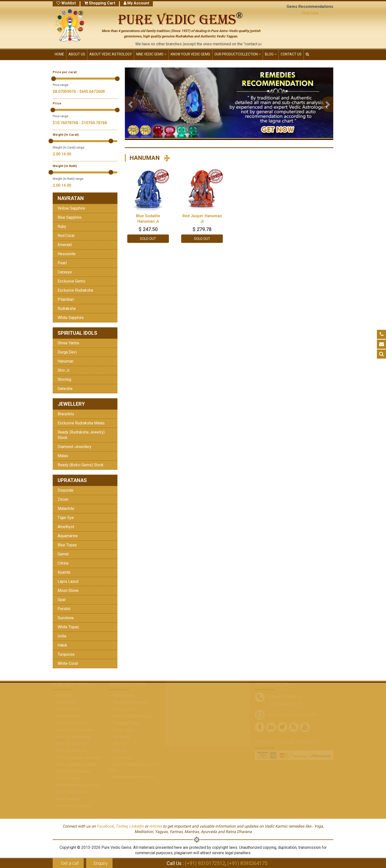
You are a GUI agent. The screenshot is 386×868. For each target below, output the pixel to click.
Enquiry (101, 863)
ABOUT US (77, 54)
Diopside (65, 490)
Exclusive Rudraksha (75, 290)
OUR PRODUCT (238, 54)
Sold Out (148, 239)
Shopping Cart (100, 3)
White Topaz (68, 627)
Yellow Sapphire (71, 208)
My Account (136, 3)
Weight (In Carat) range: (69, 148)
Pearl (62, 263)
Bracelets (66, 414)
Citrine (63, 563)
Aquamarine (68, 536)
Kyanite (64, 572)
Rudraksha (67, 309)
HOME (59, 54)
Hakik (62, 645)
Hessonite (67, 254)
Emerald (65, 245)
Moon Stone (68, 591)
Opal (62, 600)
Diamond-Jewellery (74, 447)
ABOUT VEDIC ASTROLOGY (111, 54)
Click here (310, 13)
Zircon (63, 499)
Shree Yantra (68, 343)
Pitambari (66, 299)
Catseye (65, 272)
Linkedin (136, 826)
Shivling (64, 379)
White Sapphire (71, 318)
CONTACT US (291, 54)
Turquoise (66, 654)
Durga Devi (67, 352)
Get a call (69, 863)
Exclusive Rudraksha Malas (81, 423)
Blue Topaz (67, 545)
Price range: (61, 85)
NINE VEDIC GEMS (151, 54)
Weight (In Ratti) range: (68, 179)
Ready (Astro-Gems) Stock (81, 465)
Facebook (105, 826)
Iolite (62, 636)
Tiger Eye (66, 518)
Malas (63, 456)
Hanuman (65, 361)
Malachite (66, 509)
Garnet (63, 554)
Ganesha (65, 389)
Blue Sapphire (70, 217)
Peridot (64, 609)
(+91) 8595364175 (247, 863)
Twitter (121, 826)
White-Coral (68, 663)
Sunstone (66, 618)
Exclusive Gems (71, 281)
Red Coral (66, 236)
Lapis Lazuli (68, 581)
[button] (131, 104)
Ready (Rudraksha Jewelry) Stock (81, 435)
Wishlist (66, 3)
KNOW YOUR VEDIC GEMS (190, 54)
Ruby (62, 226)
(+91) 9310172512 (205, 863)
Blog (271, 54)
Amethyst (66, 527)
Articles (156, 826)
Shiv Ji (63, 370)
